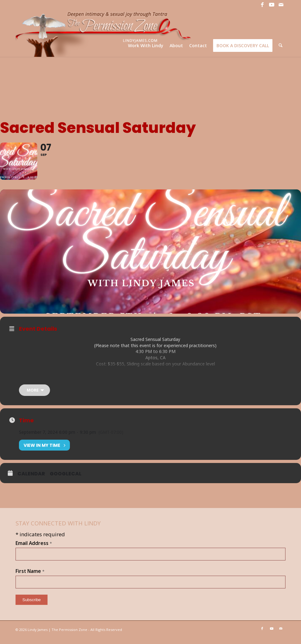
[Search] (281, 45)
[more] (34, 395)
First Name (30, 576)
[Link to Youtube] (271, 5)
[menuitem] (146, 45)
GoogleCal (66, 479)
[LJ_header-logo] (104, 33)
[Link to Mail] (281, 5)
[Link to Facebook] (262, 5)
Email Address (34, 548)
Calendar (31, 479)
